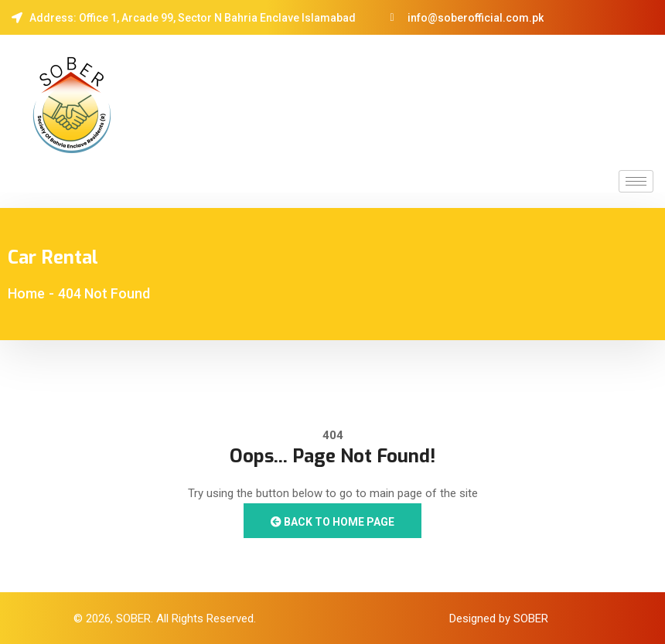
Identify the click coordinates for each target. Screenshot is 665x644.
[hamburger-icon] (636, 181)
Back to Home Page (332, 522)
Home (26, 293)
